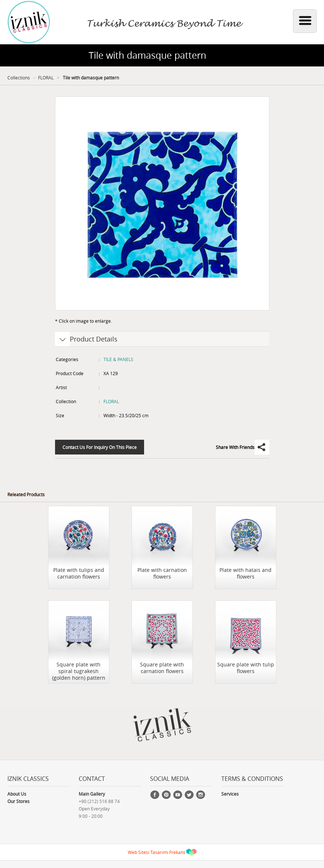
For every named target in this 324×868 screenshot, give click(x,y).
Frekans (177, 852)
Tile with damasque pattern (90, 78)
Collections (19, 78)
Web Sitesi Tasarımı (148, 852)
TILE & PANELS (118, 359)
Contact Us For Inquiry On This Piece (100, 447)
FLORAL (46, 78)
